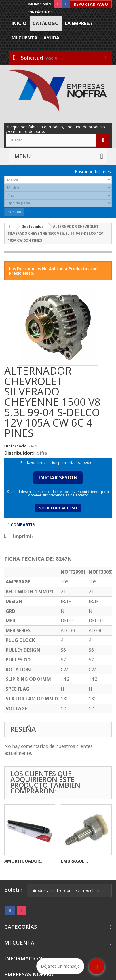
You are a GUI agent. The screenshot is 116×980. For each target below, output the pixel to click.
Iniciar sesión (39, 4)
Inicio (19, 23)
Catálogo (46, 23)
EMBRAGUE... (74, 861)
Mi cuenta (24, 38)
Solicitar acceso (58, 508)
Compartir (21, 525)
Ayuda (51, 38)
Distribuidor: (19, 453)
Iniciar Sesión (58, 478)
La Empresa (78, 23)
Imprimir (23, 536)
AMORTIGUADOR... (24, 861)
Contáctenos (40, 12)
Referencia (16, 446)
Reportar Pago (91, 4)
